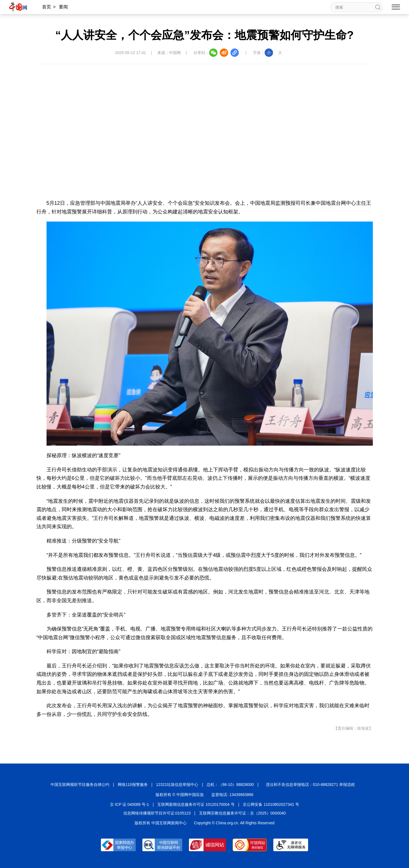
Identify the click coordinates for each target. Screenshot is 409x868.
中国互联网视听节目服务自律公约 (80, 785)
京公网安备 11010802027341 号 (271, 804)
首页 (47, 7)
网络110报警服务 (133, 785)
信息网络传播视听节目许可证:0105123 (157, 813)
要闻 (63, 7)
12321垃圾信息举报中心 (177, 785)
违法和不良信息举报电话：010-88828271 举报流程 (310, 785)
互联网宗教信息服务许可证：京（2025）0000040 (242, 813)
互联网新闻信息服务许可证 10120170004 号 (196, 804)
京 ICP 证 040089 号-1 (130, 804)
